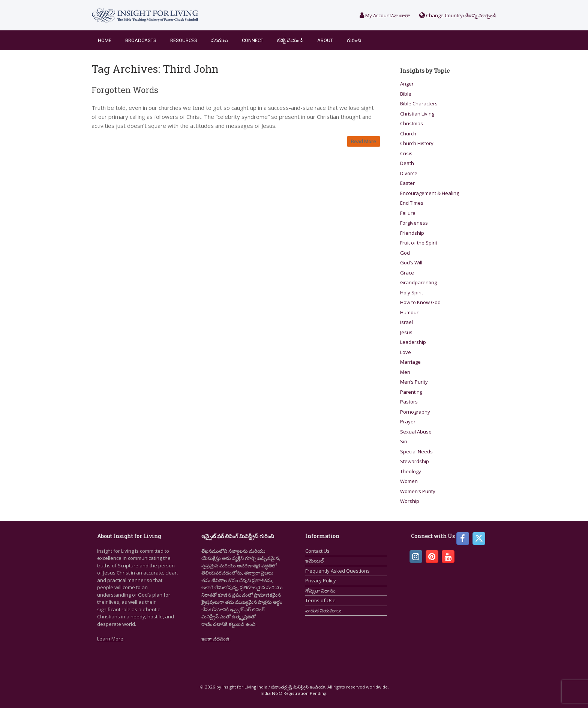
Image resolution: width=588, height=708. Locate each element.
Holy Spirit (412, 292)
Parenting (411, 392)
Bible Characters (419, 103)
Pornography (415, 412)
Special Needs (416, 451)
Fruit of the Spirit (419, 243)
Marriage (410, 362)
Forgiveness (414, 223)
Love (406, 352)
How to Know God (420, 302)
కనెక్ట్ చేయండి (290, 40)
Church (408, 133)
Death (407, 163)
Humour (409, 312)
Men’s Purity (414, 382)
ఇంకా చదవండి (215, 639)
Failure (408, 213)
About (325, 40)
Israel (406, 322)
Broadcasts (141, 40)
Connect (253, 40)
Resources (184, 40)
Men (405, 372)
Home (105, 40)
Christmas (412, 123)
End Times (412, 203)
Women (409, 481)
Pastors (409, 402)
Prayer (408, 421)
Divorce (409, 173)
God (405, 253)
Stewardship (415, 461)
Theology (411, 471)
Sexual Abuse (416, 432)
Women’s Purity (418, 491)
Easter (407, 183)
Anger (407, 84)
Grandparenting (418, 282)
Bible (406, 94)
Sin (404, 441)
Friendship (412, 233)
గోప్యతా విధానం (320, 591)
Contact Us (317, 551)
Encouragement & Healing (430, 193)
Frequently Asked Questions (337, 571)
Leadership (413, 342)
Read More (364, 141)
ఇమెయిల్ (314, 561)
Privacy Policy (321, 580)
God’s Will (411, 262)
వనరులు (220, 40)
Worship (410, 501)
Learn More (110, 639)
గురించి (354, 40)
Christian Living (417, 114)
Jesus (406, 332)
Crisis (406, 153)
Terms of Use (320, 600)
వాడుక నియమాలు (323, 610)
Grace (407, 273)
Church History (417, 143)
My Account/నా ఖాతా (385, 15)
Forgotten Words (125, 90)
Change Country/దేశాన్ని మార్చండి (458, 15)
